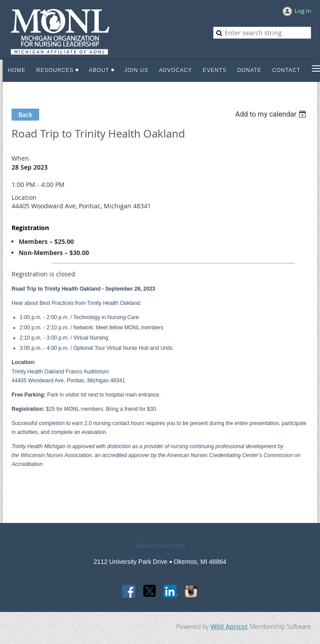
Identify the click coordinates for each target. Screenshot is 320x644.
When (20, 158)
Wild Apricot (229, 626)
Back (25, 115)
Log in (303, 11)
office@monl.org (160, 546)
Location (24, 197)
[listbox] (272, 114)
